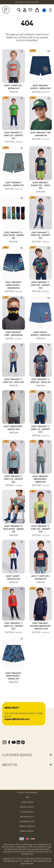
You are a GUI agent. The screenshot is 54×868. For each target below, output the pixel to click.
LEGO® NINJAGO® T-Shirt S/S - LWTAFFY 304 (41, 237)
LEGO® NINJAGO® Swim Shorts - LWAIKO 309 (14, 678)
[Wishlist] (30, 10)
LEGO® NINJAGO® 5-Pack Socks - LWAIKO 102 (13, 237)
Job (27, 797)
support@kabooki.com (17, 719)
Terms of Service (27, 826)
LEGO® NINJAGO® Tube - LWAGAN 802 (14, 336)
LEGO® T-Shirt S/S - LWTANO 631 (13, 89)
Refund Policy (27, 817)
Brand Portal (27, 831)
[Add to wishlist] (22, 51)
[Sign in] (25, 10)
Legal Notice (27, 802)
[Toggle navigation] (50, 10)
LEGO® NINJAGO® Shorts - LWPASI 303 (40, 89)
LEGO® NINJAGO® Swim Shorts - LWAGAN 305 (13, 287)
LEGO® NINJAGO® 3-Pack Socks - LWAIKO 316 (13, 531)
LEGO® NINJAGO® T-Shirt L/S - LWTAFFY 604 (13, 481)
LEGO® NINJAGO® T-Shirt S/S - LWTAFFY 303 (41, 531)
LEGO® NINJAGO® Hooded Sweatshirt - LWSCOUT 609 (41, 628)
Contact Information (27, 793)
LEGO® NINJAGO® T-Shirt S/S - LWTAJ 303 (14, 383)
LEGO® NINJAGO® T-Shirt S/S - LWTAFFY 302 (41, 287)
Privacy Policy (27, 807)
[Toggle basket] (37, 10)
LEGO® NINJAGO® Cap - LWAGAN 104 (40, 136)
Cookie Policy (27, 812)
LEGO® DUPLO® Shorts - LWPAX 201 (40, 336)
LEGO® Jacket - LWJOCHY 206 (13, 580)
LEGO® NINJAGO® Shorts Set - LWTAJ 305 (41, 187)
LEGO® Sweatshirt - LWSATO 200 (14, 430)
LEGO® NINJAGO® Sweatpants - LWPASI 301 (41, 481)
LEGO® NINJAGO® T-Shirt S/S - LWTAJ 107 (40, 383)
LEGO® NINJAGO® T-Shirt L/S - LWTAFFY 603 (41, 431)
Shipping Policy (27, 822)
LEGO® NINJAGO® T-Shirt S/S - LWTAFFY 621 (13, 137)
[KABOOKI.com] (6, 10)
